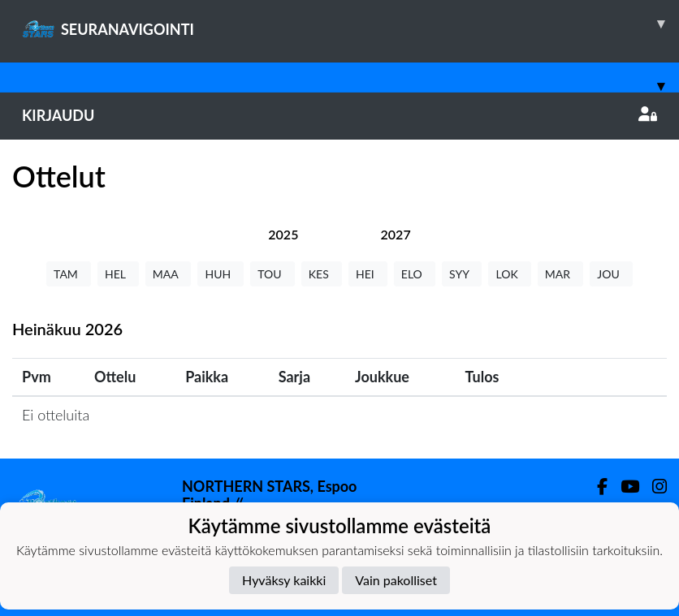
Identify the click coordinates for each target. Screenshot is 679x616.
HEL (118, 274)
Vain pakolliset (396, 580)
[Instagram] (653, 487)
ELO (415, 274)
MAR (560, 274)
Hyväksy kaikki (284, 580)
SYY (462, 274)
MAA (169, 274)
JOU (611, 274)
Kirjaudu (339, 115)
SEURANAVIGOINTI (350, 24)
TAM (69, 274)
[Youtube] (623, 487)
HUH (221, 274)
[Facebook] (596, 487)
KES (322, 274)
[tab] (283, 234)
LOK (509, 274)
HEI (368, 274)
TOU (272, 274)
